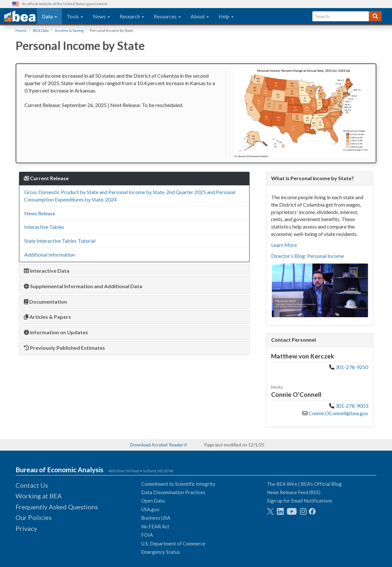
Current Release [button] (46, 178)
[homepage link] (20, 16)
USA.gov (150, 509)
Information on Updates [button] (56, 332)
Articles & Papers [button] (47, 317)
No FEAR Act (155, 526)
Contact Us (32, 485)
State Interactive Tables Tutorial (60, 241)
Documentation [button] (45, 302)
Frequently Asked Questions (57, 507)
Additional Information (49, 254)
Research (132, 16)
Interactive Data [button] (47, 271)
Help (226, 16)
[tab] (134, 178)
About (200, 16)
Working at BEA (39, 496)
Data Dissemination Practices (173, 492)
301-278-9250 (352, 367)
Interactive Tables (44, 227)
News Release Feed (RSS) (294, 492)
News (101, 16)
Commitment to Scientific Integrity (178, 484)
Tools (75, 16)
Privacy (26, 528)
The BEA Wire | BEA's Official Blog (304, 484)
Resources (167, 16)
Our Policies (34, 517)
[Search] (375, 16)
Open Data (153, 501)
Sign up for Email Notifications (300, 501)
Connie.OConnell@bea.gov (338, 413)
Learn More (284, 245)
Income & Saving (69, 30)
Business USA (156, 518)
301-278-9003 (352, 406)
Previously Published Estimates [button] (64, 348)
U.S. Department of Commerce (173, 543)
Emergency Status (161, 552)
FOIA (147, 535)
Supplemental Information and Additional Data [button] (83, 286)
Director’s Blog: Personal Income (308, 256)
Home (21, 30)
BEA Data (41, 30)
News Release (40, 213)
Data (49, 16)
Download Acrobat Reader (157, 445)
